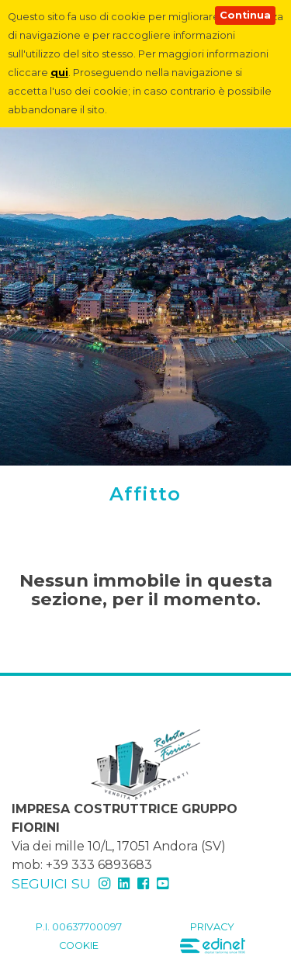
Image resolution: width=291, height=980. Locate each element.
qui (59, 73)
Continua (245, 15)
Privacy (212, 927)
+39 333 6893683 (99, 865)
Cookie (79, 945)
